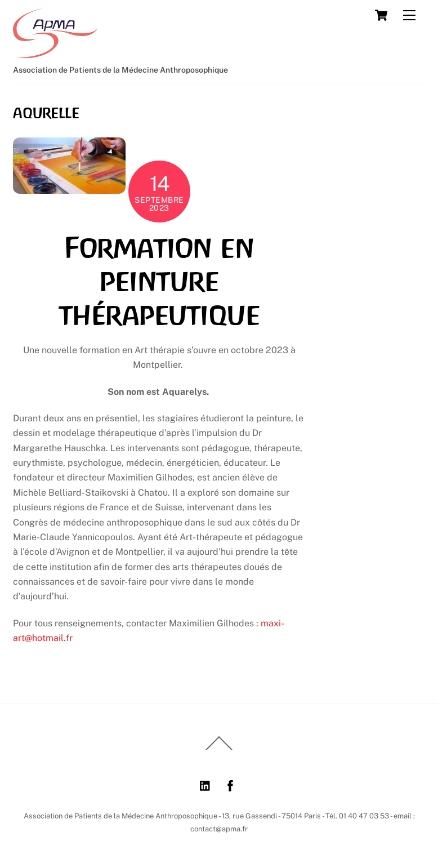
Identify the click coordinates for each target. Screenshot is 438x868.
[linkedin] (205, 784)
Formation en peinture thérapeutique (160, 281)
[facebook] (230, 784)
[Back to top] (219, 749)
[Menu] (409, 15)
